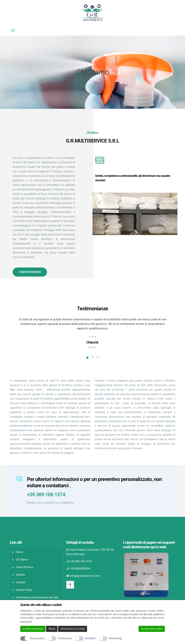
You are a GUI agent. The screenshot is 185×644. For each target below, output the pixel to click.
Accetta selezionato (33, 629)
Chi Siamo (22, 560)
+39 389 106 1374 (46, 495)
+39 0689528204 (80, 569)
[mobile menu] (13, 30)
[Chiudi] (162, 605)
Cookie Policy (24, 590)
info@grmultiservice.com (85, 576)
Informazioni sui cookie (73, 629)
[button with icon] (70, 585)
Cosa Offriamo (24, 567)
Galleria (20, 575)
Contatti (21, 582)
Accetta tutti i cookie (152, 629)
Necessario (37, 638)
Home (19, 552)
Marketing (115, 638)
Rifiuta (52, 629)
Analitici (91, 638)
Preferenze (65, 638)
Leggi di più (26, 621)
